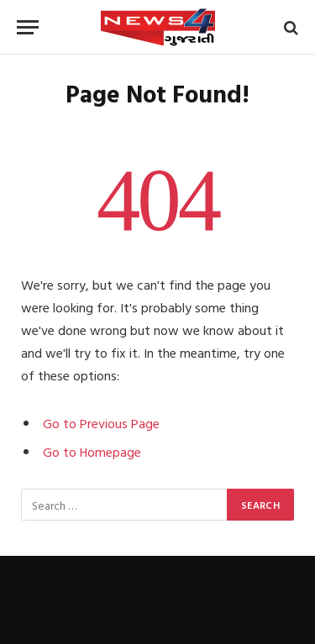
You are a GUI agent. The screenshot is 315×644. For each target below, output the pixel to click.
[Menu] (28, 27)
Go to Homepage (92, 452)
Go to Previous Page (101, 423)
